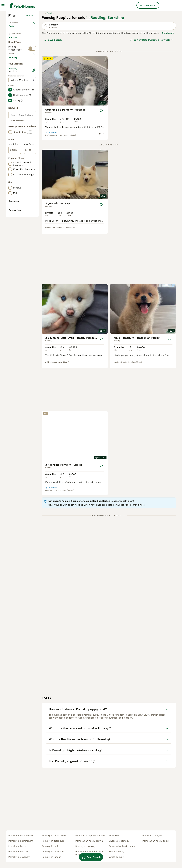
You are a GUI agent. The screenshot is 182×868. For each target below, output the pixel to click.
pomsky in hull (50, 846)
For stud (15, 109)
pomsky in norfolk (18, 852)
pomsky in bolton (18, 846)
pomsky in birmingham (21, 841)
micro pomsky (116, 852)
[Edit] (33, 211)
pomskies (114, 836)
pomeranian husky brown (89, 841)
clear (31, 128)
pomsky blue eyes (152, 836)
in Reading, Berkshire (105, 69)
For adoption (18, 102)
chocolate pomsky (119, 841)
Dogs (12, 81)
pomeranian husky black (122, 846)
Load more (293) (25, 198)
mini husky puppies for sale (90, 836)
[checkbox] (10, 143)
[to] (30, 291)
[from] (15, 291)
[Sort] (151, 92)
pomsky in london (52, 857)
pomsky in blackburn (53, 841)
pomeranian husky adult (155, 841)
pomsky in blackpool (53, 852)
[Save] (101, 163)
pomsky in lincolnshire (54, 836)
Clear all (30, 67)
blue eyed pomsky (85, 846)
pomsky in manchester (21, 836)
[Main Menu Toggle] (3, 5)
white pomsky (117, 857)
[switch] (32, 121)
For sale (15, 95)
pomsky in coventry (19, 857)
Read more (168, 85)
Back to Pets (16, 74)
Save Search (53, 92)
